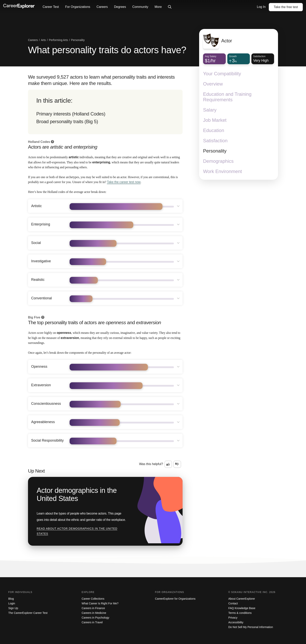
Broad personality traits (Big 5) (67, 121)
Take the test (286, 7)
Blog (11, 599)
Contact (233, 603)
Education (214, 130)
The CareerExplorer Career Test (28, 613)
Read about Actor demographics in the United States (77, 531)
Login (12, 603)
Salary (210, 110)
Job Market (215, 120)
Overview (213, 84)
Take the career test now (124, 182)
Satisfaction (215, 141)
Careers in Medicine (94, 613)
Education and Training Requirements (227, 97)
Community (140, 7)
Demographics (218, 161)
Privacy (233, 618)
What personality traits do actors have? (107, 50)
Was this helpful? (151, 464)
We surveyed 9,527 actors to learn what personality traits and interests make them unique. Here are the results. (101, 80)
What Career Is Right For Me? (100, 603)
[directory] (105, 112)
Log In (261, 7)
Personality (215, 151)
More (158, 7)
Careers (102, 7)
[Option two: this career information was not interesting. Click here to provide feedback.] (177, 464)
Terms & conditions (240, 613)
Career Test (51, 7)
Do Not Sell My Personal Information (251, 627)
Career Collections (93, 599)
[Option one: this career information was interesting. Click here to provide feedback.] (168, 464)
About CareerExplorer (242, 599)
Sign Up (13, 608)
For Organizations (78, 7)
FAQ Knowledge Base (242, 608)
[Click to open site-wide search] (170, 7)
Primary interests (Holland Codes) (71, 114)
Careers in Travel (92, 622)
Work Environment (223, 171)
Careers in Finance (93, 608)
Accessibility (236, 622)
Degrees (120, 7)
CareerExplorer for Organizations (175, 599)
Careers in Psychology (95, 618)
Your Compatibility (222, 74)
